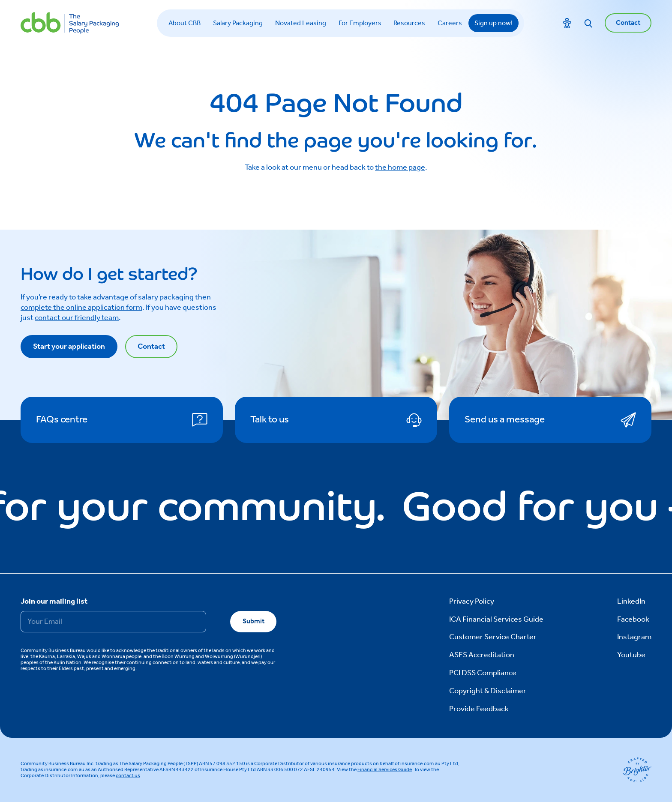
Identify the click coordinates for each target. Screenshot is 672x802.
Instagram (634, 637)
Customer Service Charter (493, 637)
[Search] (588, 23)
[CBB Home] (70, 23)
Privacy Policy (472, 601)
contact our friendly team (77, 318)
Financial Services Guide (385, 770)
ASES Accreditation (482, 655)
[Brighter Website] (637, 770)
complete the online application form (81, 308)
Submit (253, 621)
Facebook (633, 619)
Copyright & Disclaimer (488, 691)
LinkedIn (631, 601)
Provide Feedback (479, 709)
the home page (400, 168)
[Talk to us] (336, 420)
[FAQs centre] (122, 420)
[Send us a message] (550, 420)
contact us (128, 776)
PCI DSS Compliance (483, 673)
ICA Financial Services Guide (496, 619)
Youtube (631, 655)
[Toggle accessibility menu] (567, 23)
